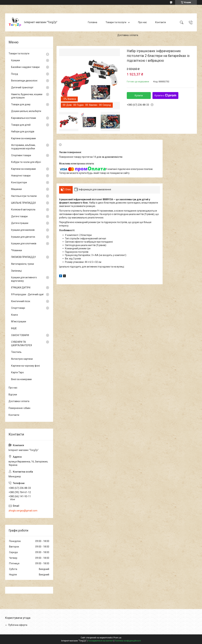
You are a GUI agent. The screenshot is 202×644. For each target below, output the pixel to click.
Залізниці (16, 271)
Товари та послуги (116, 22)
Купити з (165, 96)
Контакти (161, 22)
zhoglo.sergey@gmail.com (23, 511)
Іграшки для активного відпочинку (24, 279)
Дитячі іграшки (20, 223)
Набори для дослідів (23, 132)
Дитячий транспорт (22, 87)
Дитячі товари (19, 216)
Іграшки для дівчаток (23, 237)
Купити (139, 96)
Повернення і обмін (19, 408)
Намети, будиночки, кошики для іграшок (27, 96)
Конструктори (19, 182)
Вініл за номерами (21, 379)
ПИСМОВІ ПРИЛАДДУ (23, 257)
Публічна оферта (18, 625)
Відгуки (13, 395)
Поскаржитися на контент (100, 641)
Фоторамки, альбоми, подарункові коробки (23, 147)
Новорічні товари (21, 176)
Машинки (16, 189)
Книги (14, 315)
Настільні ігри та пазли (24, 196)
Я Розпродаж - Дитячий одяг (27, 294)
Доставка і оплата (128, 35)
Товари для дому (21, 104)
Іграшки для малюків (23, 230)
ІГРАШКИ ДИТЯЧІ (21, 288)
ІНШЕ (14, 328)
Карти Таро (17, 372)
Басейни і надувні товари (25, 67)
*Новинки (17, 250)
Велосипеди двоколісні (24, 81)
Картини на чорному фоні (25, 366)
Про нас (142, 22)
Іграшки (16, 60)
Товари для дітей (21, 125)
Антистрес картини (22, 359)
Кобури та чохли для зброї (26, 162)
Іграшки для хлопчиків (24, 243)
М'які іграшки (19, 321)
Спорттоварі (18, 308)
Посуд (15, 74)
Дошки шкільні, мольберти (26, 111)
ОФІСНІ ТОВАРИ (20, 335)
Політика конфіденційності (128, 641)
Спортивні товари (21, 155)
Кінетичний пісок (21, 301)
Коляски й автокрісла (23, 210)
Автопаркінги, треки (23, 264)
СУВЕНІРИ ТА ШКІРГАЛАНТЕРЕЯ (22, 344)
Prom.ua (117, 638)
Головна (93, 22)
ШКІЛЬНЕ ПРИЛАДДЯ (23, 203)
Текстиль (16, 352)
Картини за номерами (23, 138)
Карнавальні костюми (24, 118)
